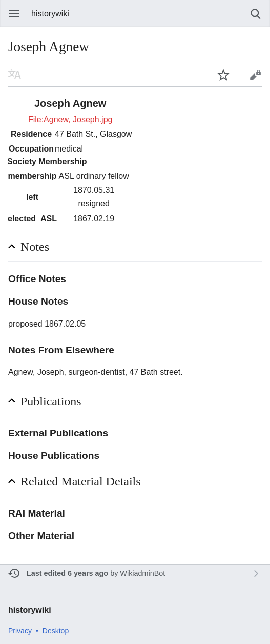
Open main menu (14, 14)
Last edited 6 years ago (67, 573)
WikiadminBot (142, 573)
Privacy (20, 631)
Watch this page (223, 75)
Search (256, 14)
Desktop (56, 631)
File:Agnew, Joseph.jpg (70, 120)
